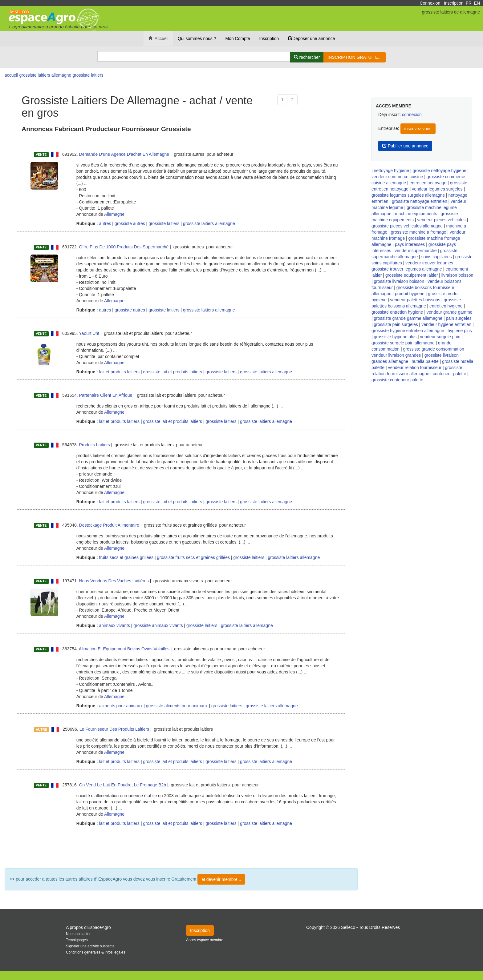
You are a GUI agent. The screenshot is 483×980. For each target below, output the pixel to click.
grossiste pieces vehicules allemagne (407, 226)
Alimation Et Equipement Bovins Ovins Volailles (124, 649)
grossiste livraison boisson (399, 281)
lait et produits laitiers (119, 372)
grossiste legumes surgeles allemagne (408, 195)
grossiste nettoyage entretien (420, 201)
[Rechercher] (307, 57)
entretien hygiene (446, 306)
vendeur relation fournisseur (415, 367)
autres (105, 223)
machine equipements (416, 214)
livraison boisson (457, 275)
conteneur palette (449, 374)
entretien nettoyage (428, 183)
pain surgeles (459, 318)
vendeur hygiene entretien (446, 324)
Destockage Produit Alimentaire (109, 525)
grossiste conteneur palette (397, 380)
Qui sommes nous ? (197, 38)
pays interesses (410, 244)
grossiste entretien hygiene (397, 312)
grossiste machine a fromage (419, 232)
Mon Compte (237, 38)
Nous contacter (78, 934)
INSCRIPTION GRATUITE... (355, 57)
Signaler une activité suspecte (90, 946)
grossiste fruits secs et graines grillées (194, 557)
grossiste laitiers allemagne (209, 223)
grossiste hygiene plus (395, 337)
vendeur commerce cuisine (397, 177)
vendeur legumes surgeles (437, 189)
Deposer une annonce (311, 38)
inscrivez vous (418, 129)
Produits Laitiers (95, 445)
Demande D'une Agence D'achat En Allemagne (124, 154)
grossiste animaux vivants (158, 625)
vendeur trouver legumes (429, 263)
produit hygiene (410, 294)
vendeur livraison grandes (396, 355)
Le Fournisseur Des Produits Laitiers (114, 729)
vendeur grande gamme (450, 312)
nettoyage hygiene (392, 171)
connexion (412, 114)
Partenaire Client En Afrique (106, 395)
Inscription (454, 3)
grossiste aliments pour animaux (177, 706)
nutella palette (425, 361)
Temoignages (77, 940)
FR (469, 3)
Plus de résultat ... (181, 850)
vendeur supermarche (416, 251)
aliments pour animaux (120, 706)
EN (477, 3)
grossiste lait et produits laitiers (172, 372)
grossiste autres (130, 223)
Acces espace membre (205, 940)
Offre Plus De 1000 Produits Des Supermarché (124, 247)
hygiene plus (460, 331)
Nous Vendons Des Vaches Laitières (114, 581)
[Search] (194, 56)
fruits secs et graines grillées (126, 557)
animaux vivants (114, 625)
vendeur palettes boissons (415, 300)
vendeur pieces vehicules (441, 220)
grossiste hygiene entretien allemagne (408, 331)
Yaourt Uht (89, 333)
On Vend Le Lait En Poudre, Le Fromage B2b (123, 785)
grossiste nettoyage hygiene (439, 171)
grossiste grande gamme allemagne (408, 318)
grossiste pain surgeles (396, 324)
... (86, 183)
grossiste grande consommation (433, 349)
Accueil (158, 38)
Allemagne (114, 214)
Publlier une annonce (405, 146)
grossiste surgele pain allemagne (403, 343)
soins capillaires (437, 257)
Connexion (430, 3)
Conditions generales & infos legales (95, 952)
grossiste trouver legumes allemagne (407, 269)
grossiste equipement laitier (412, 275)
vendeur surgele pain (440, 337)
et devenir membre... (221, 879)
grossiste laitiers (164, 223)
